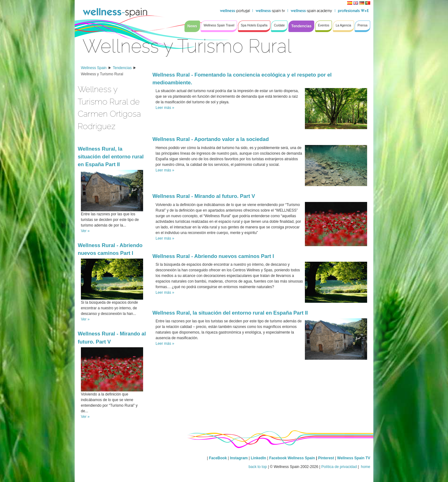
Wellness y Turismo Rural (102, 74)
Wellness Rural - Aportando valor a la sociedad (211, 139)
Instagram (239, 458)
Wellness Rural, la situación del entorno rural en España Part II (111, 157)
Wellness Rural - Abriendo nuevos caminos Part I (213, 256)
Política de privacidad (339, 467)
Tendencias (122, 68)
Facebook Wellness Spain (292, 458)
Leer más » (165, 108)
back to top (258, 467)
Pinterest (327, 458)
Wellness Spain (94, 68)
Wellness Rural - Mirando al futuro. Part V (204, 196)
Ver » (85, 231)
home (365, 467)
